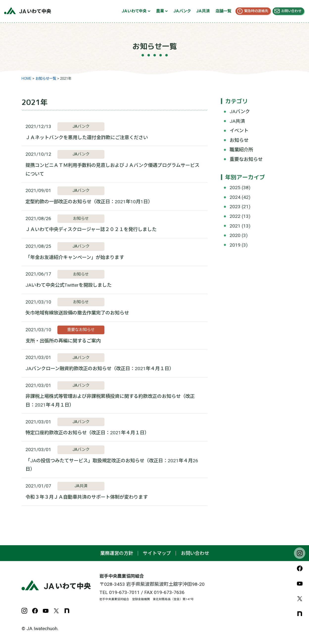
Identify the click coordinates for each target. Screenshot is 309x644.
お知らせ (239, 140)
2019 (235, 245)
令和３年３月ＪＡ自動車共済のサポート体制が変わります (87, 497)
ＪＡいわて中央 (134, 11)
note (300, 614)
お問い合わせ (291, 11)
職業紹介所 (241, 150)
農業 (160, 11)
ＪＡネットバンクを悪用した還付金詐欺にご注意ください (87, 138)
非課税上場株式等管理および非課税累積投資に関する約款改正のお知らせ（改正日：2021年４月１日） (110, 401)
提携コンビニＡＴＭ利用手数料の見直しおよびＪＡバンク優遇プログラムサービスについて (112, 170)
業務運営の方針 (117, 553)
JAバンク (240, 112)
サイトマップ (157, 553)
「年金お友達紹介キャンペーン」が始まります (75, 257)
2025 (235, 188)
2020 (235, 235)
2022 (235, 216)
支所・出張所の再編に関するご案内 (63, 341)
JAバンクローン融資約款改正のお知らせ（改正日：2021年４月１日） (100, 369)
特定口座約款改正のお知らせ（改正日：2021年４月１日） (87, 433)
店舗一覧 (223, 11)
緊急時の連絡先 (256, 11)
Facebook (300, 568)
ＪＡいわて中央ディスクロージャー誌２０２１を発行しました (91, 229)
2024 (235, 197)
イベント (239, 131)
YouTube (300, 583)
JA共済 (237, 121)
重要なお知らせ (246, 159)
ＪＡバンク (182, 11)
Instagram (300, 553)
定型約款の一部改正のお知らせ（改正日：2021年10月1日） (89, 202)
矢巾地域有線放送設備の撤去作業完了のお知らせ (77, 313)
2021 (235, 226)
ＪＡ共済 (203, 11)
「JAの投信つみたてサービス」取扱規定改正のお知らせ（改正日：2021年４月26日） (112, 465)
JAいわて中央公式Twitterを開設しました (69, 285)
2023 (235, 207)
